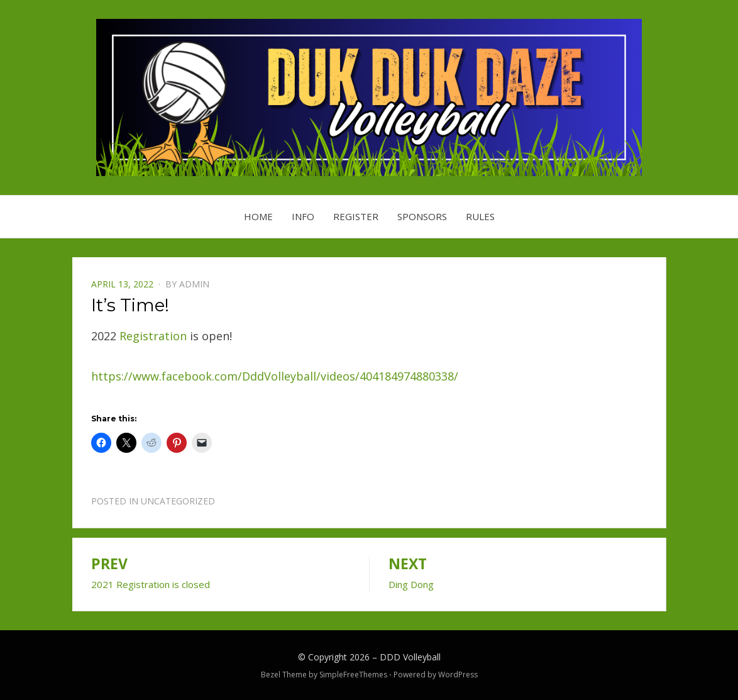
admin (194, 284)
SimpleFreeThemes (353, 675)
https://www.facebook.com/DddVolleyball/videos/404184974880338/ (275, 376)
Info (303, 216)
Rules (480, 216)
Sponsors (422, 216)
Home (258, 216)
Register (356, 216)
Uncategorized (178, 501)
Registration (153, 336)
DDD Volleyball (410, 657)
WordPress (458, 675)
